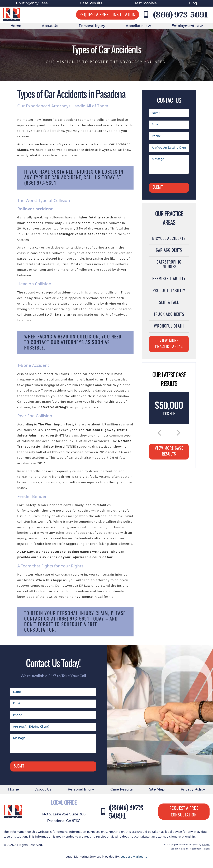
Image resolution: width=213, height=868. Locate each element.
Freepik (205, 845)
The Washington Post (56, 424)
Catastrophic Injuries (169, 265)
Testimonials (146, 3)
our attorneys (67, 343)
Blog (193, 3)
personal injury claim (83, 614)
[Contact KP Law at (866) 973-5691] (146, 15)
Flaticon (206, 849)
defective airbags (53, 407)
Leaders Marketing (134, 857)
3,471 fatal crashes (61, 315)
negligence (84, 597)
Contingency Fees (32, 3)
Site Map (157, 789)
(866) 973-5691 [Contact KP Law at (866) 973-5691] (180, 14)
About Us (50, 26)
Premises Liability (169, 279)
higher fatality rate (93, 217)
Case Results (91, 3)
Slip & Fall (169, 303)
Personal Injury (92, 26)
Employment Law (187, 26)
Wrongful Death (169, 326)
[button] (159, 433)
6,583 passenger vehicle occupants (76, 234)
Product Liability (169, 291)
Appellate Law (138, 26)
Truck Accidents (169, 315)
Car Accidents (169, 251)
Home (16, 26)
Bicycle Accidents (169, 239)
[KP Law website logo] (11, 15)
